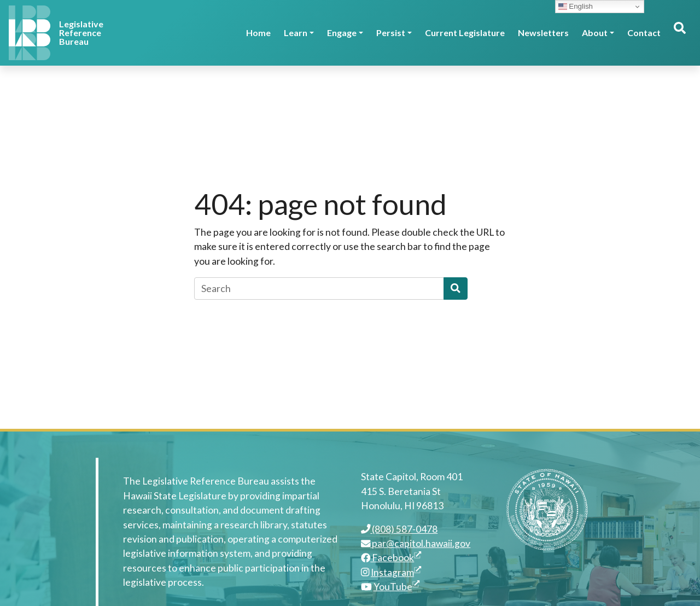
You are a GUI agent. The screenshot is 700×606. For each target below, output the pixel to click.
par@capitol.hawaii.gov (416, 543)
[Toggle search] (679, 33)
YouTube (396, 587)
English (576, 7)
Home (258, 33)
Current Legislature (465, 33)
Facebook (391, 558)
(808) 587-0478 (399, 529)
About (595, 33)
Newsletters (543, 33)
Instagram (396, 572)
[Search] (319, 288)
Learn (296, 33)
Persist (391, 33)
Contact (644, 33)
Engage (342, 33)
